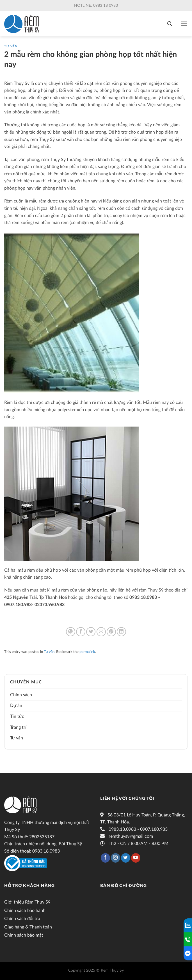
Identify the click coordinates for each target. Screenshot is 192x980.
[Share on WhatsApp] (71, 632)
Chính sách (21, 695)
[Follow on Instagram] (116, 858)
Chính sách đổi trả (22, 919)
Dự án (16, 706)
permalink (87, 652)
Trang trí (18, 727)
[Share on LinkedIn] (121, 632)
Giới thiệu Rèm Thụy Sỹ (27, 902)
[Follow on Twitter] (126, 858)
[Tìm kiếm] (170, 24)
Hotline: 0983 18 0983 (96, 6)
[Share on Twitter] (91, 632)
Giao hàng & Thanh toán (28, 927)
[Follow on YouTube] (136, 858)
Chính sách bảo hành (25, 911)
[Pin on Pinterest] (111, 632)
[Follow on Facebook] (105, 858)
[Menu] (184, 24)
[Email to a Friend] (101, 632)
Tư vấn (11, 46)
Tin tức (17, 716)
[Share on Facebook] (81, 632)
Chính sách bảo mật (24, 935)
